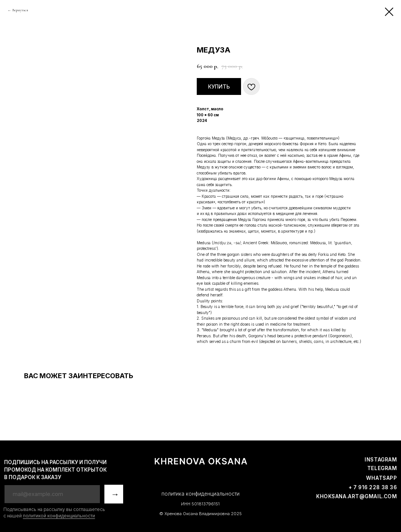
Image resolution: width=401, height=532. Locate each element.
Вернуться (20, 10)
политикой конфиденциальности (59, 516)
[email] (52, 494)
